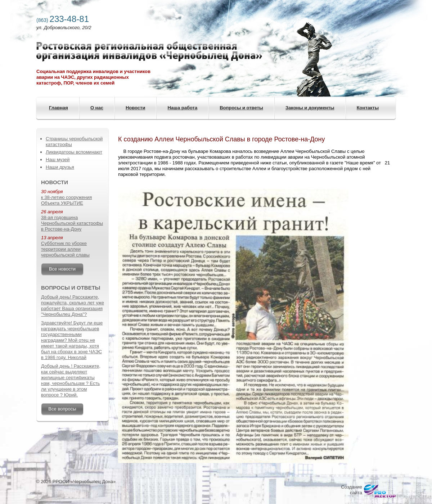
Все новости (62, 269)
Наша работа (182, 108)
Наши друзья (60, 167)
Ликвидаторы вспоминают (74, 152)
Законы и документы (310, 108)
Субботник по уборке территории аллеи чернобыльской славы (65, 249)
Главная (58, 108)
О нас (97, 108)
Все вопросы (62, 409)
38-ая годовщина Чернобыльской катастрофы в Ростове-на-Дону (72, 223)
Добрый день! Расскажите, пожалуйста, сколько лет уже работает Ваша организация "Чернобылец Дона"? (73, 306)
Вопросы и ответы (241, 108)
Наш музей (58, 160)
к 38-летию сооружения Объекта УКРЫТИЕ (66, 200)
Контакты (368, 108)
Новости (136, 108)
